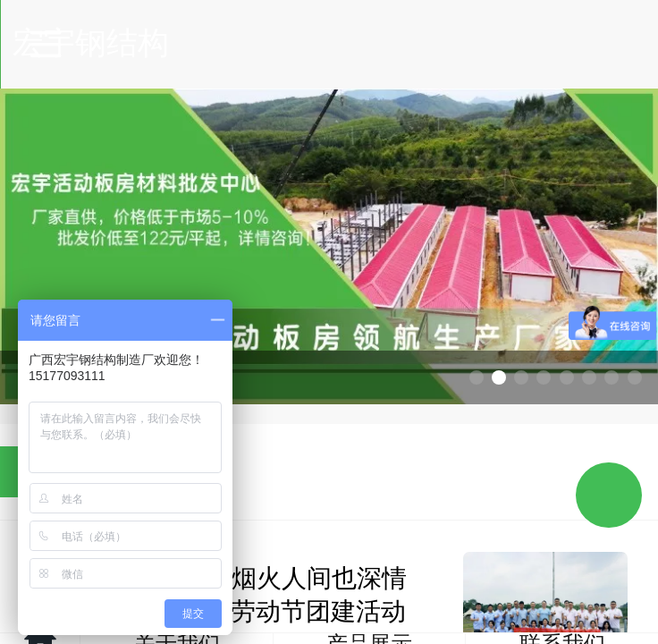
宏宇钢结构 (330, 43)
